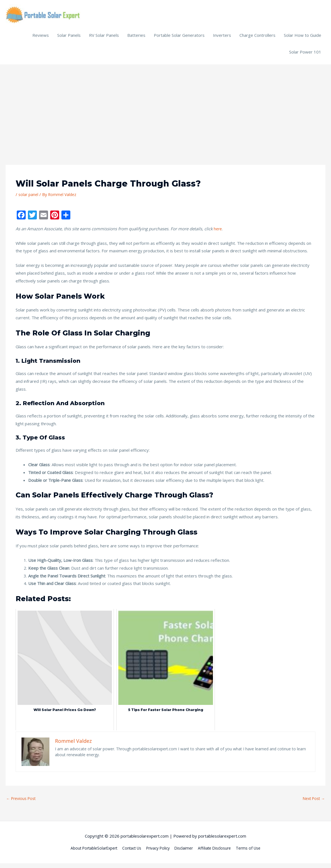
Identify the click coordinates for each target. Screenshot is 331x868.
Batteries (136, 39)
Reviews (41, 39)
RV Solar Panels (104, 39)
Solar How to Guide (303, 39)
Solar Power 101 (305, 56)
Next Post (312, 803)
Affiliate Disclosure (220, 853)
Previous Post (22, 803)
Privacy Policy (158, 853)
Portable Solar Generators (179, 39)
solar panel (29, 198)
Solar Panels (69, 39)
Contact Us (129, 853)
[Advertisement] (165, 110)
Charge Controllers (257, 39)
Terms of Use (256, 853)
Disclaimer (187, 853)
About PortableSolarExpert (87, 853)
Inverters (222, 39)
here (218, 233)
